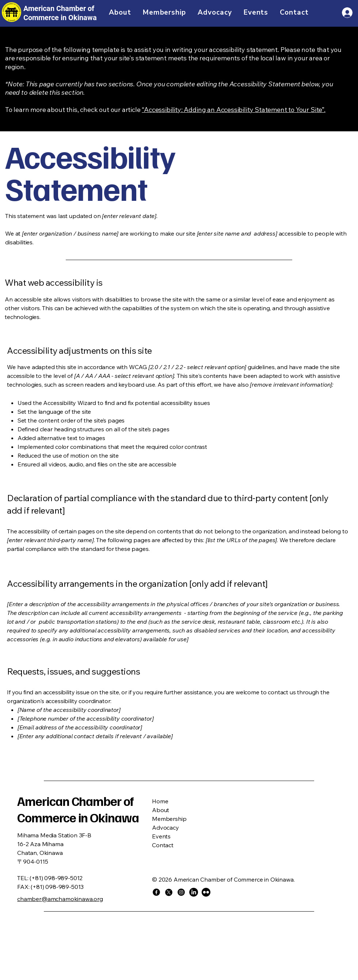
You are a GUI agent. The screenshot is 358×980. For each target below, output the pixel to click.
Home (160, 801)
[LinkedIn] (194, 892)
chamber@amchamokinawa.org (60, 899)
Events (161, 836)
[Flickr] (206, 892)
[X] (169, 892)
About (161, 810)
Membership (169, 819)
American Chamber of (59, 8)
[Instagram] (181, 892)
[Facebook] (156, 892)
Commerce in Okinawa (60, 18)
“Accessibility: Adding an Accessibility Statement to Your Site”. (233, 110)
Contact (163, 845)
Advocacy (165, 827)
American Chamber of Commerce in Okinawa (78, 809)
